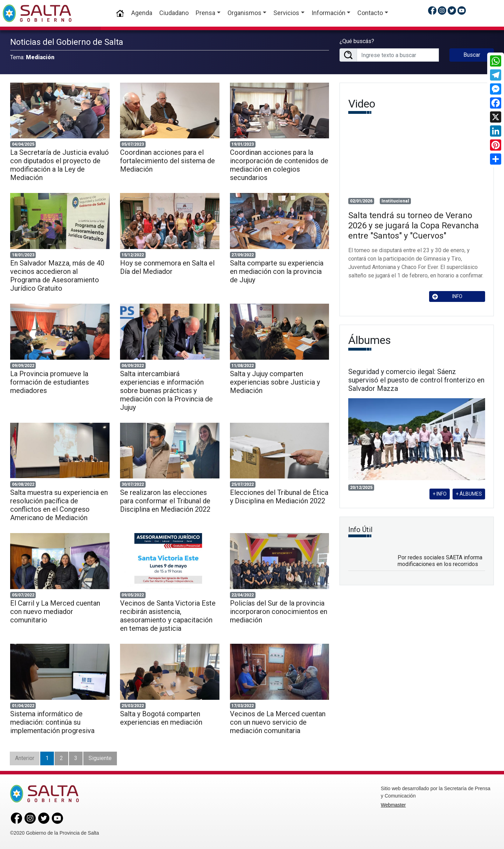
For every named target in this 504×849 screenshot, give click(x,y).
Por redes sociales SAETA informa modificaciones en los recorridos (440, 561)
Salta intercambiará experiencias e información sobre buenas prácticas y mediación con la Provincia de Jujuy (166, 391)
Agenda (142, 13)
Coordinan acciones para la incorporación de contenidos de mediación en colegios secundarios (279, 165)
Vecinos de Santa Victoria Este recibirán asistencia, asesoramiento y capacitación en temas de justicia (168, 616)
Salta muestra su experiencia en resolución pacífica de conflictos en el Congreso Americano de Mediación (59, 505)
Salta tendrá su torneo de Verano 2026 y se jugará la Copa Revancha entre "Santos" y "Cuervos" (414, 226)
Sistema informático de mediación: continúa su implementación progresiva (52, 722)
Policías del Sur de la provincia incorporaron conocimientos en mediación (279, 612)
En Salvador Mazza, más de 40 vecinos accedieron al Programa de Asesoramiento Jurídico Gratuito (57, 276)
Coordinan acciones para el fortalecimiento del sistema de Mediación (167, 161)
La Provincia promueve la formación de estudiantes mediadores (50, 382)
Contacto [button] (370, 13)
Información (328, 13)
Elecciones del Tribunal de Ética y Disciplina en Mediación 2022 (279, 497)
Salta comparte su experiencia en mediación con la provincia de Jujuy (277, 271)
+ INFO (440, 494)
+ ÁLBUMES (469, 494)
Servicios (286, 13)
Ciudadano (174, 13)
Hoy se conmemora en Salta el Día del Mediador (167, 267)
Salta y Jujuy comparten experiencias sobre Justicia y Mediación (275, 382)
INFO (447, 296)
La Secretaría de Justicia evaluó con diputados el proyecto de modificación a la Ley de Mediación (59, 165)
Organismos (244, 13)
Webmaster (393, 805)
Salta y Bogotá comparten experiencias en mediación (161, 718)
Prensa (205, 13)
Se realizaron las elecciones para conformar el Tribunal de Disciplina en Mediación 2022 (165, 501)
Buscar (472, 55)
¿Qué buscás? (357, 41)
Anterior (25, 758)
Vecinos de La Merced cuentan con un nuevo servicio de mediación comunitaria (278, 722)
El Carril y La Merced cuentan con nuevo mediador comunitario (55, 612)
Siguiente (100, 758)
